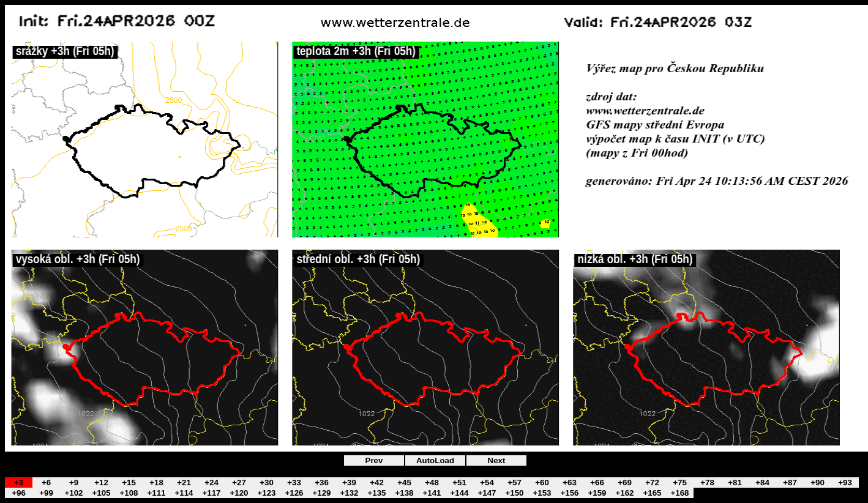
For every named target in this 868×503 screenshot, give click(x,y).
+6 (46, 483)
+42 (377, 483)
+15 (129, 483)
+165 (652, 493)
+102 (73, 493)
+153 (542, 493)
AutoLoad (435, 460)
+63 (570, 483)
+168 (679, 493)
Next (497, 460)
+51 (459, 483)
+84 (762, 483)
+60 (542, 483)
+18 (156, 483)
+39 (349, 483)
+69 (625, 483)
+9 (74, 483)
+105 (101, 493)
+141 (432, 493)
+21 (184, 483)
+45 (404, 483)
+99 (46, 493)
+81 (735, 483)
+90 (817, 483)
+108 (129, 493)
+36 (322, 483)
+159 (597, 493)
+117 (211, 493)
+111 (156, 493)
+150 (514, 493)
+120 (239, 493)
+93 (845, 483)
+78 (707, 483)
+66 (597, 483)
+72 (652, 483)
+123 (266, 493)
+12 (101, 483)
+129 (321, 493)
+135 (376, 493)
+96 (19, 493)
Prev (374, 460)
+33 (294, 483)
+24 (211, 483)
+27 (239, 483)
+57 (514, 483)
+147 (487, 493)
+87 (790, 483)
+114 (184, 493)
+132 (349, 493)
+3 (19, 483)
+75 (680, 483)
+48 (432, 483)
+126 (294, 493)
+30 (267, 483)
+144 (459, 493)
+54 (487, 483)
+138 (404, 493)
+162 (624, 493)
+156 (569, 493)
